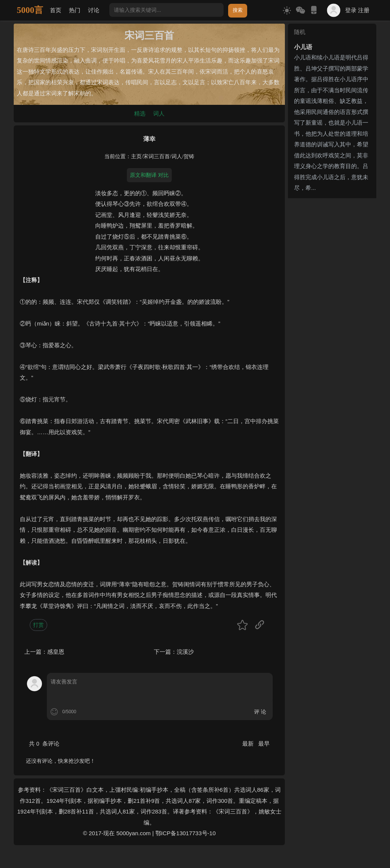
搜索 (238, 10)
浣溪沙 (185, 652)
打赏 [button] (38, 625)
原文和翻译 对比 (149, 175)
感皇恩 (56, 652)
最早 (264, 744)
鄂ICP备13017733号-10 (185, 833)
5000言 (30, 10)
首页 (56, 10)
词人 (159, 113)
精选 (140, 113)
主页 (136, 156)
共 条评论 (44, 744)
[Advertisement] (332, 316)
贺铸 (189, 156)
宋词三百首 (157, 156)
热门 (75, 10)
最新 (249, 744)
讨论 (94, 10)
